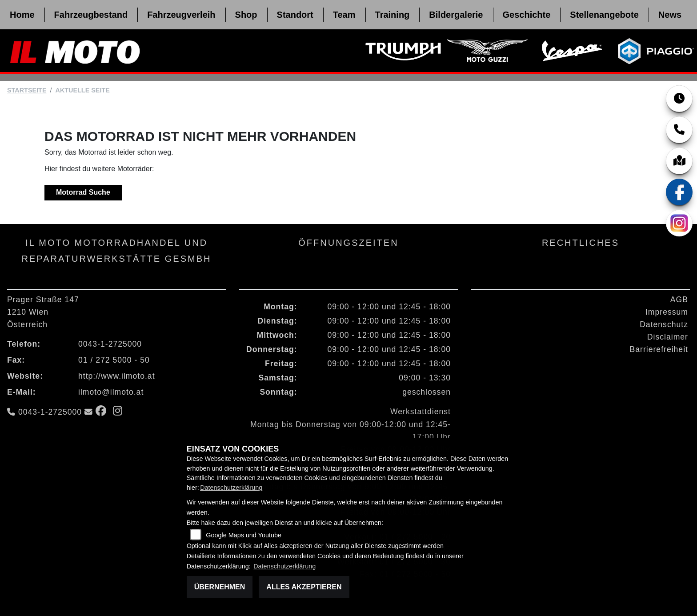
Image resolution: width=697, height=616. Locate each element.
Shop (246, 15)
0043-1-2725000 (110, 344)
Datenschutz (664, 324)
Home (22, 15)
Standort (295, 15)
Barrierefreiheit (659, 349)
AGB (679, 300)
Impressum (667, 312)
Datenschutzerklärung (231, 488)
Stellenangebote (604, 15)
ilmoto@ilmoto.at (111, 392)
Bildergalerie (456, 15)
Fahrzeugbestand (91, 15)
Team (344, 15)
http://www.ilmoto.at (117, 376)
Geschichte (527, 15)
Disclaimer (668, 337)
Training (393, 15)
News (670, 15)
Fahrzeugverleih (181, 15)
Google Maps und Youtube (244, 535)
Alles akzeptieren (304, 587)
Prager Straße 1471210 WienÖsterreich (43, 312)
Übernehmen (220, 587)
